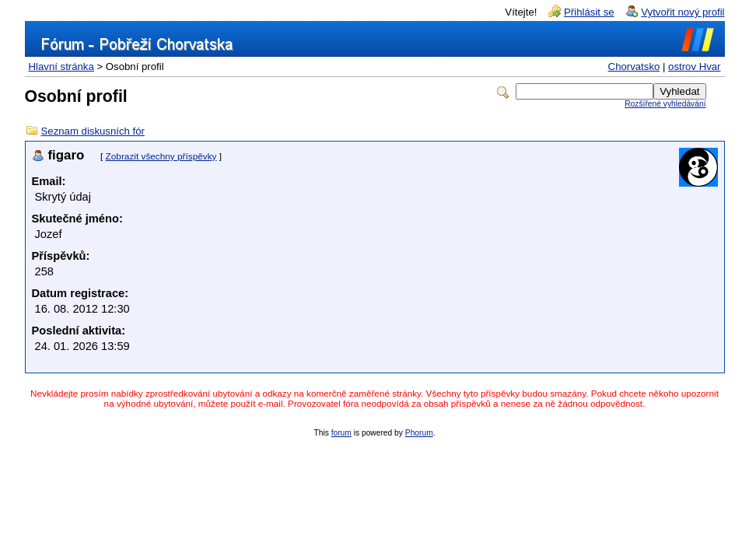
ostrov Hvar (694, 66)
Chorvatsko (634, 66)
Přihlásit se (589, 12)
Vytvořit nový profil (682, 12)
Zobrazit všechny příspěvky (161, 156)
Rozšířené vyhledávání (665, 104)
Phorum (419, 433)
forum (341, 433)
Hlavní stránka (61, 66)
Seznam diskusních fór (93, 131)
